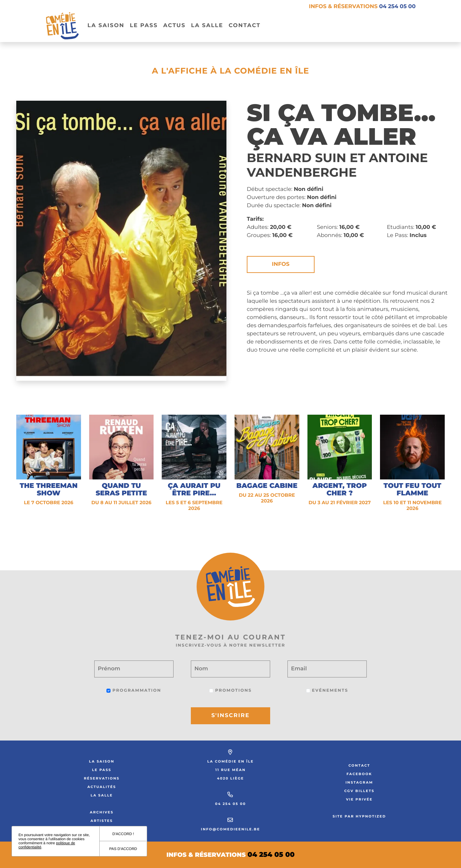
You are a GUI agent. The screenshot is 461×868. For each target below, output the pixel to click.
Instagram (359, 782)
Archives (102, 812)
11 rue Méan (230, 770)
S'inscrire (231, 716)
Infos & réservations (362, 7)
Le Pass (102, 770)
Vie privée (359, 799)
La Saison (106, 26)
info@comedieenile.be (230, 829)
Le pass (144, 26)
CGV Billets (359, 791)
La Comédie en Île (231, 761)
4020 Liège (230, 778)
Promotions (230, 691)
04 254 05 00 (230, 804)
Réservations (102, 778)
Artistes (102, 821)
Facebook (359, 774)
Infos (281, 264)
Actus (174, 26)
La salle (207, 26)
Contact (244, 26)
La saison (102, 761)
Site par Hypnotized (359, 816)
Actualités (102, 787)
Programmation (134, 691)
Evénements (327, 691)
